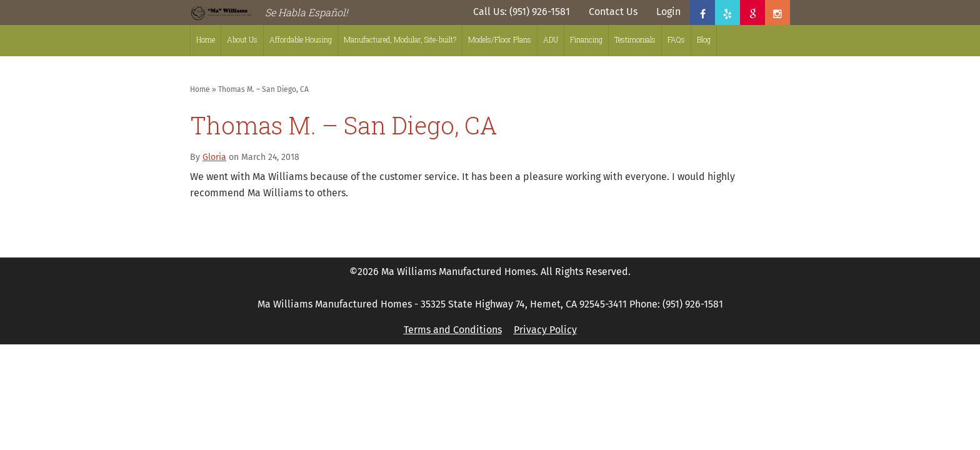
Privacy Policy (545, 330)
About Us (242, 39)
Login (668, 12)
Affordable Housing (301, 39)
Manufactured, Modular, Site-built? (400, 39)
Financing (586, 39)
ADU (551, 39)
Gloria (214, 157)
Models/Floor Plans (500, 39)
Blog (704, 39)
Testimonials (635, 39)
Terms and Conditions (453, 330)
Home (206, 39)
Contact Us (613, 12)
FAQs (676, 39)
